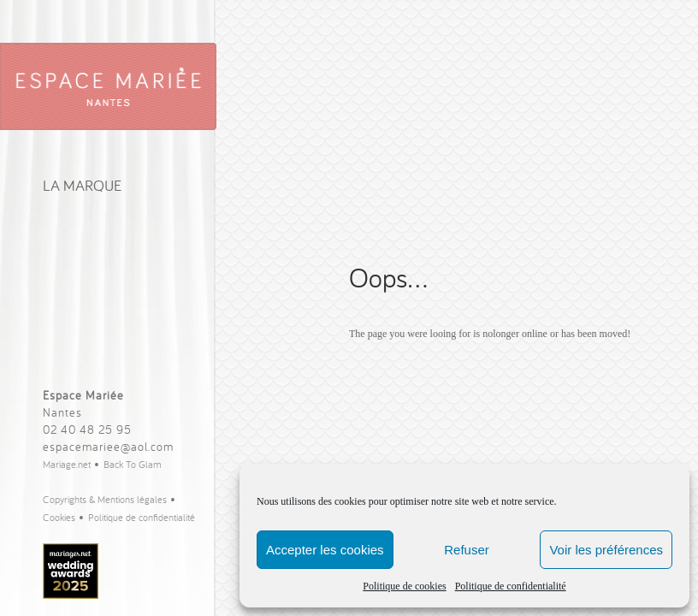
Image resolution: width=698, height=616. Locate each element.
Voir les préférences (606, 550)
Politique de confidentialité (511, 586)
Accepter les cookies (325, 550)
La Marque (82, 185)
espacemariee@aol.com (108, 447)
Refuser (467, 550)
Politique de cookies (404, 586)
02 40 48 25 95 (87, 429)
